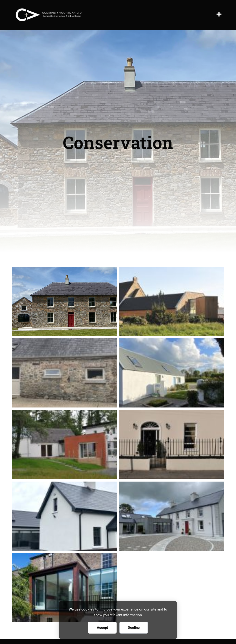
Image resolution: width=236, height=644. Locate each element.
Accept (102, 628)
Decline (134, 628)
